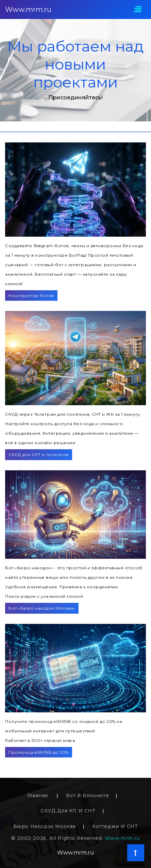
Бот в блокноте (87, 795)
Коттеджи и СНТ (115, 826)
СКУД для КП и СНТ (68, 811)
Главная (38, 795)
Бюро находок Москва (45, 826)
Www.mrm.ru (28, 9)
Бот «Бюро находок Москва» (42, 608)
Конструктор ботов (31, 295)
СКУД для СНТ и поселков (39, 455)
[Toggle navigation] (138, 10)
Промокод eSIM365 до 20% (39, 752)
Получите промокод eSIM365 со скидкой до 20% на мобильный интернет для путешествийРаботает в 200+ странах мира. (64, 731)
